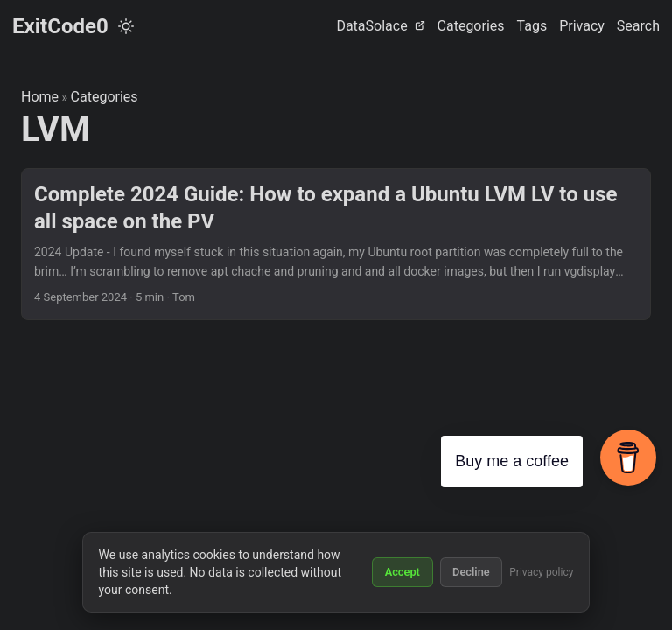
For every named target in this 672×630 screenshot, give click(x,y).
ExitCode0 (60, 26)
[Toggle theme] (126, 26)
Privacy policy (541, 572)
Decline (471, 572)
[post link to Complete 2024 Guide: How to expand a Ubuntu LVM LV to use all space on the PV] (336, 244)
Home (40, 97)
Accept (402, 572)
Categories (105, 97)
